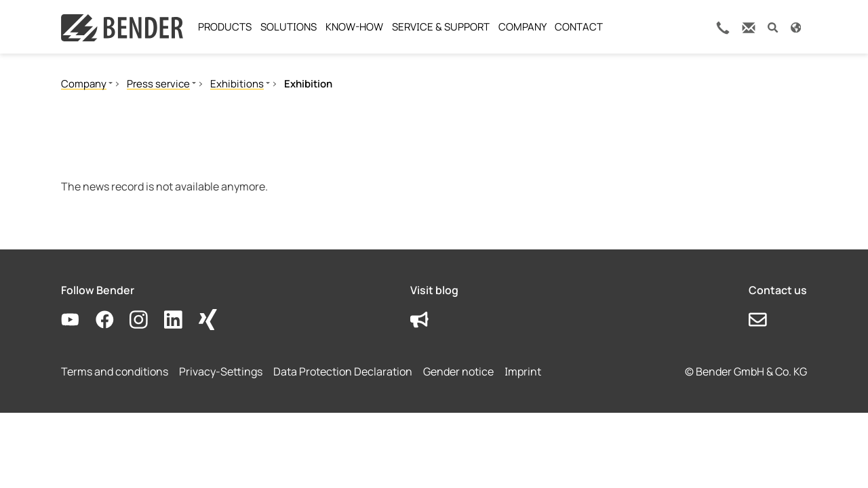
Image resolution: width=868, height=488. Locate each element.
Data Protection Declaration (343, 371)
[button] (773, 27)
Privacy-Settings (221, 371)
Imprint (523, 371)
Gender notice (458, 371)
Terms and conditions (115, 371)
